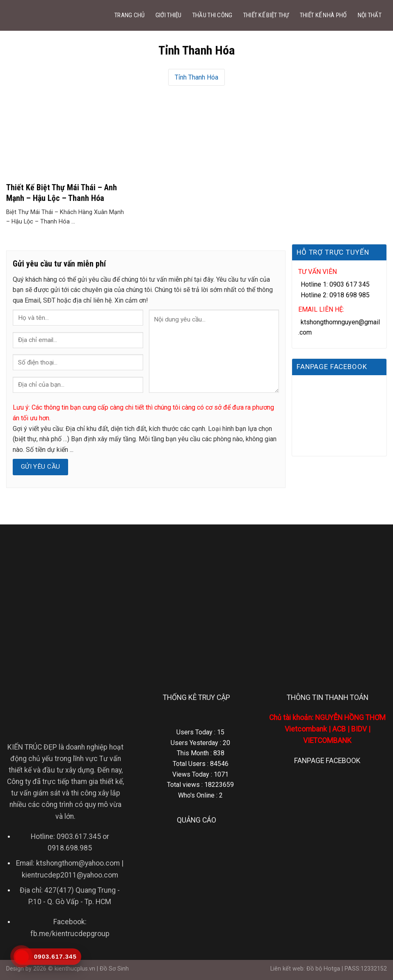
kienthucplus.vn (75, 969)
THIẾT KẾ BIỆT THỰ (266, 15)
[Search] (377, 46)
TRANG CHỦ (130, 15)
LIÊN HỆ (349, 46)
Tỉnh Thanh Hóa (196, 77)
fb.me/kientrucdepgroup (70, 934)
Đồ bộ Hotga (323, 969)
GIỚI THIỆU (169, 15)
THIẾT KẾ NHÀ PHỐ (323, 15)
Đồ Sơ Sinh (114, 969)
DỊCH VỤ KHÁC (305, 46)
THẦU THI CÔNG (212, 15)
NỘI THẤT (370, 15)
